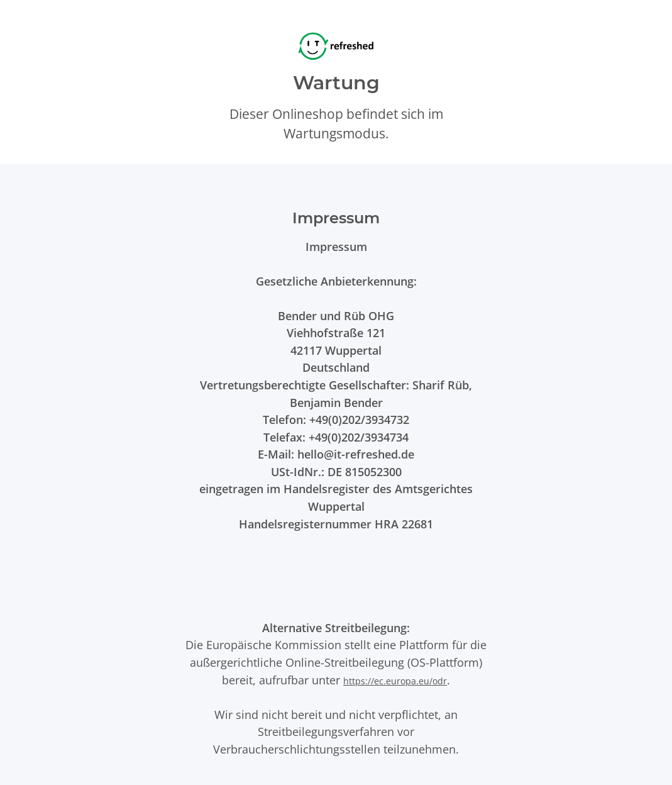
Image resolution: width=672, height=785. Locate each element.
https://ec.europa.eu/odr (395, 681)
